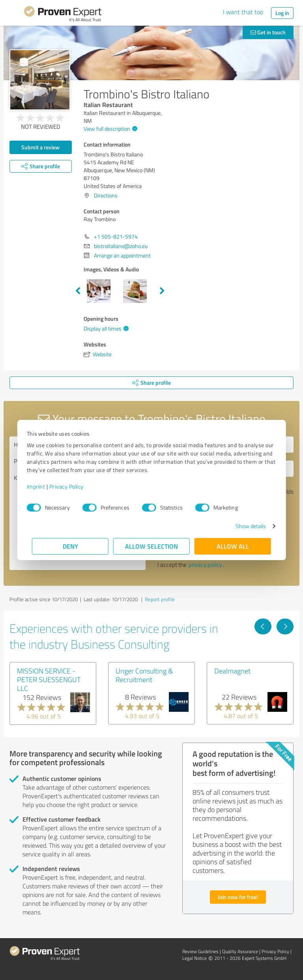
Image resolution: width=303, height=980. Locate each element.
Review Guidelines (200, 951)
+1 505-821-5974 (116, 236)
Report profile (160, 599)
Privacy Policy (72, 486)
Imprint (41, 486)
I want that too (243, 12)
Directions (106, 195)
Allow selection (151, 546)
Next (162, 291)
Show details (246, 526)
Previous (78, 291)
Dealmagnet (232, 671)
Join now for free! (238, 897)
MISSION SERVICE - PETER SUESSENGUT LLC (49, 679)
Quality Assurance (240, 951)
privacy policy (205, 565)
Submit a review (40, 147)
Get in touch (268, 32)
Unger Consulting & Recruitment (144, 675)
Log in (282, 13)
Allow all (233, 546)
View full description (109, 129)
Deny (70, 546)
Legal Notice (195, 958)
